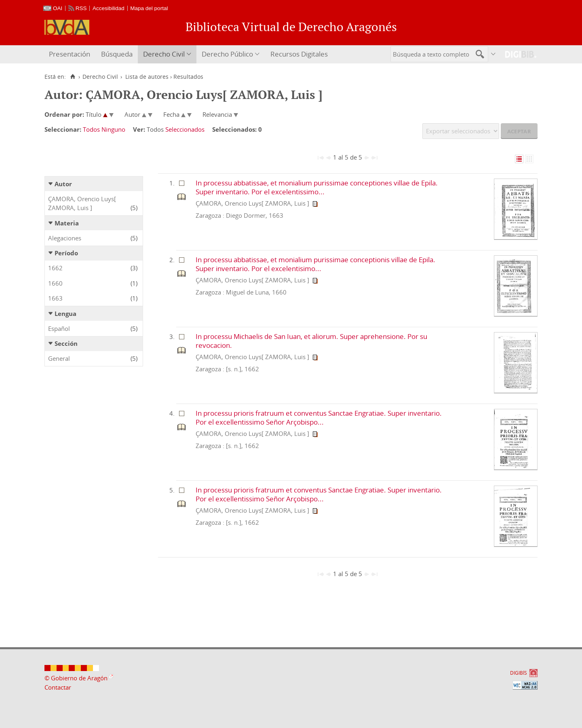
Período (66, 253)
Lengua (65, 314)
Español (59, 328)
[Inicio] (73, 77)
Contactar (58, 687)
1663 (55, 298)
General (59, 358)
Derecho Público (227, 54)
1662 (55, 268)
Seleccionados (185, 129)
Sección (66, 343)
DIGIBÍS (519, 673)
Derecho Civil (164, 54)
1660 (55, 283)
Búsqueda (117, 54)
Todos (91, 129)
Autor (63, 184)
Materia (67, 223)
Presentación (70, 54)
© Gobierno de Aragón (76, 678)
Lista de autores (147, 77)
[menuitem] (71, 54)
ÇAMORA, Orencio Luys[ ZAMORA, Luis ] (82, 203)
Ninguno (113, 129)
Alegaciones (65, 238)
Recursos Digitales (299, 54)
